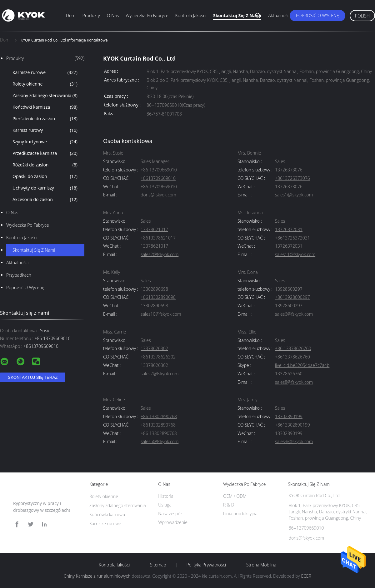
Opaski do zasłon (45, 176)
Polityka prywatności (206, 565)
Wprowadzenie (173, 522)
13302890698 (154, 289)
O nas (113, 15)
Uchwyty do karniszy (45, 188)
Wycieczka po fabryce (147, 15)
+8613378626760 (292, 357)
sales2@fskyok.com (160, 255)
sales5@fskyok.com (160, 442)
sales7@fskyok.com (160, 374)
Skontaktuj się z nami (237, 15)
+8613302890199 (292, 425)
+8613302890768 (158, 425)
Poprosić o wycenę (317, 15)
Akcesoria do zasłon (45, 200)
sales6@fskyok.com (294, 314)
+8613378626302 (158, 357)
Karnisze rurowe (45, 72)
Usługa (165, 505)
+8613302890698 (158, 297)
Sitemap (158, 565)
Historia (166, 496)
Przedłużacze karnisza (45, 153)
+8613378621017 (158, 238)
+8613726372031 (292, 238)
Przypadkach (19, 275)
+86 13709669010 (159, 170)
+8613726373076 (292, 178)
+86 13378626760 (293, 349)
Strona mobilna (261, 565)
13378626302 (154, 349)
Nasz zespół (170, 514)
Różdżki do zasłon (45, 165)
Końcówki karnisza (45, 107)
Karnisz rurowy (45, 130)
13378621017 (154, 230)
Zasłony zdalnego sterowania (45, 96)
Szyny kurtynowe (45, 142)
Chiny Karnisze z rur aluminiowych (97, 576)
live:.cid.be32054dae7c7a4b (302, 366)
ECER (306, 576)
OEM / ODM (235, 496)
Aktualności (279, 15)
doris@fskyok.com (158, 195)
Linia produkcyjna (240, 514)
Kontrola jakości (191, 15)
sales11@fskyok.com (295, 255)
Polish (362, 16)
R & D (229, 505)
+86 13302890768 (159, 417)
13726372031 (289, 230)
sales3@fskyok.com (294, 442)
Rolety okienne (45, 84)
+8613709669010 (158, 178)
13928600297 (289, 289)
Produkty (91, 15)
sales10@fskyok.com (161, 314)
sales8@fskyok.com (294, 382)
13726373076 (289, 170)
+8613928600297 (292, 297)
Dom (71, 15)
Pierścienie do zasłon (45, 119)
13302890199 (289, 417)
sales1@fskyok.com (294, 195)
